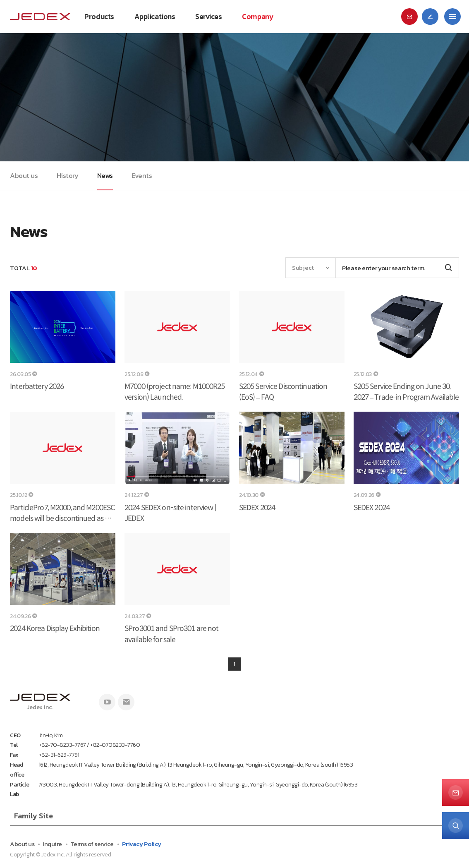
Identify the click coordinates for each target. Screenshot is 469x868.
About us (22, 844)
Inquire (52, 844)
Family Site (33, 816)
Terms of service (92, 844)
